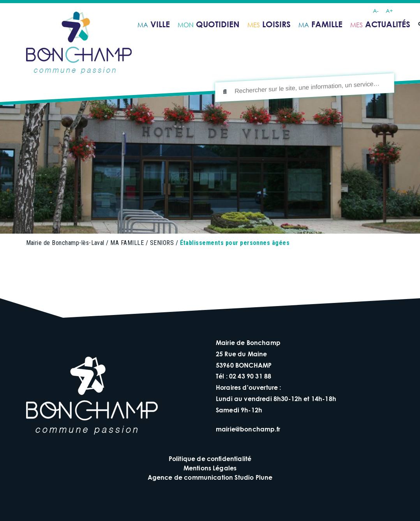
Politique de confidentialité (210, 459)
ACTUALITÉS (380, 24)
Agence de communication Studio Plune (210, 477)
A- (376, 11)
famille (320, 24)
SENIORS (162, 243)
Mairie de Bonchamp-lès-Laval (65, 243)
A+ (389, 11)
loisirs (269, 24)
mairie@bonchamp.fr (248, 429)
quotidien (209, 24)
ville (154, 24)
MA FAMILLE (127, 243)
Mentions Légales (210, 468)
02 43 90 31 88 (250, 376)
